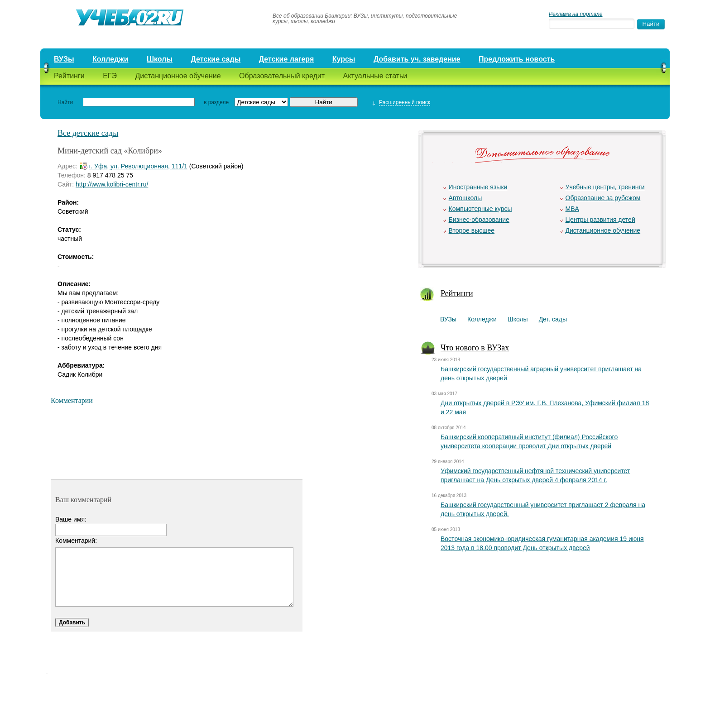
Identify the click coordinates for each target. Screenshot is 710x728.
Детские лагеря (287, 59)
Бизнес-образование (479, 220)
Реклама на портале (576, 14)
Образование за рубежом (603, 198)
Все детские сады (88, 133)
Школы (160, 59)
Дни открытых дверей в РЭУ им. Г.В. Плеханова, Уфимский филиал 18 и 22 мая (545, 407)
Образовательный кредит (282, 76)
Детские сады (216, 59)
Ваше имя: (71, 519)
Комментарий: (76, 541)
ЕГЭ (110, 76)
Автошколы (465, 198)
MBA (572, 209)
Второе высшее (472, 230)
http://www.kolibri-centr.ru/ (112, 184)
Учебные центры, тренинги (605, 187)
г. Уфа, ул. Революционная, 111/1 (138, 166)
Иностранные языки (478, 187)
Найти (65, 102)
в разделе (216, 102)
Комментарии (72, 400)
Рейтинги (69, 76)
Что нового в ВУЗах (475, 348)
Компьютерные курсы (480, 209)
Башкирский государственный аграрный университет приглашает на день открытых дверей (541, 374)
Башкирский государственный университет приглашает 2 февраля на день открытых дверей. (543, 509)
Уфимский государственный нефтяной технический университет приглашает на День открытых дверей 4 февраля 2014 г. (535, 475)
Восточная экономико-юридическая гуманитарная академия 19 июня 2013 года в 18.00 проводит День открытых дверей (542, 543)
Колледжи (110, 59)
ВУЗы (64, 59)
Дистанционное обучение (178, 76)
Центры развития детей (600, 220)
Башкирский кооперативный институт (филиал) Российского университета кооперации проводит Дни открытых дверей (529, 441)
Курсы (344, 59)
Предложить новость (517, 59)
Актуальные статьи (375, 76)
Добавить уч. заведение (417, 59)
